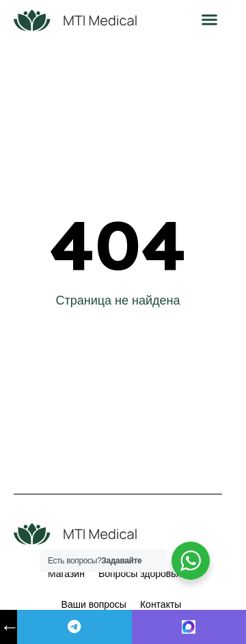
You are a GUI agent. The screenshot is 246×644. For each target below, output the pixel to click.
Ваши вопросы (94, 604)
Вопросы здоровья (140, 574)
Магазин (66, 574)
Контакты (161, 604)
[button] (210, 20)
